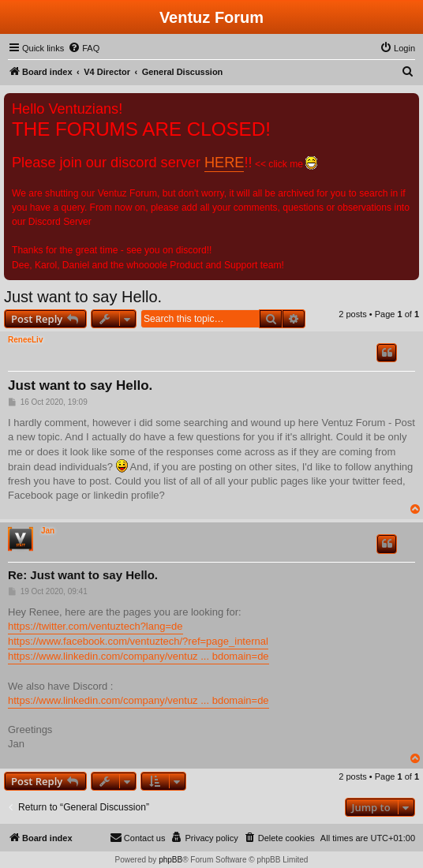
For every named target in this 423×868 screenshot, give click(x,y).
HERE (224, 163)
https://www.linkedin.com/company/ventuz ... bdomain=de (139, 656)
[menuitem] (84, 48)
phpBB (170, 860)
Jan (48, 531)
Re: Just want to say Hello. (83, 575)
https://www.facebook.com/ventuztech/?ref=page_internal (138, 641)
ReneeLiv (25, 340)
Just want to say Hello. (83, 297)
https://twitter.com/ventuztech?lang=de (95, 626)
